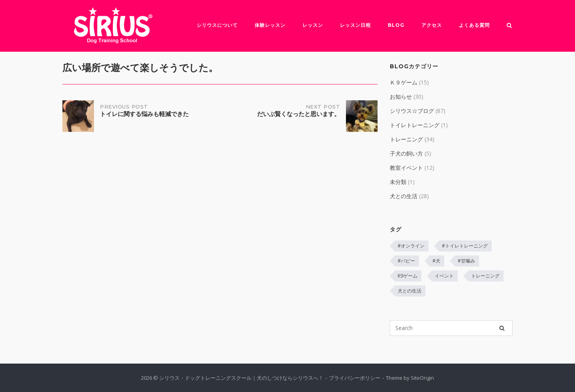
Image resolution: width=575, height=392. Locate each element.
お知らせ (401, 97)
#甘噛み (466, 261)
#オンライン (411, 246)
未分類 (398, 182)
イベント (444, 276)
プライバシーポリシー (355, 378)
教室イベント (406, 168)
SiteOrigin (422, 378)
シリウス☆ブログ (412, 111)
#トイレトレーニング (465, 246)
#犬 (436, 261)
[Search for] (451, 328)
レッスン (313, 25)
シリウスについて (217, 25)
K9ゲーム (408, 276)
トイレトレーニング (415, 125)
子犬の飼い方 (406, 153)
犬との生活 (404, 196)
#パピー (406, 261)
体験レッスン (270, 25)
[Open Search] (509, 26)
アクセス (432, 25)
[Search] (502, 328)
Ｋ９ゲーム (404, 82)
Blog (396, 25)
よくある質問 (474, 25)
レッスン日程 (355, 25)
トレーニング (406, 139)
